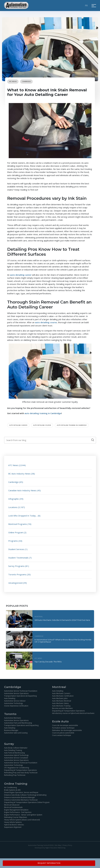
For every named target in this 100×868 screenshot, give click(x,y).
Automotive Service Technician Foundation (21, 691)
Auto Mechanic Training (61, 706)
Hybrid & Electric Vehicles (14, 825)
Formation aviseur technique (63, 728)
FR (86, 6)
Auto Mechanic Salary (60, 703)
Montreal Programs (18, 524)
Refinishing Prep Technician (15, 775)
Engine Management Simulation (16, 810)
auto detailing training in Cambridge (43, 413)
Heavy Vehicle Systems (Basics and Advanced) (22, 820)
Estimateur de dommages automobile (67, 730)
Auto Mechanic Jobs (60, 698)
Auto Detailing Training (13, 750)
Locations (13, 507)
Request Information (49, 863)
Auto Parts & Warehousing (14, 753)
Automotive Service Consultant (16, 758)
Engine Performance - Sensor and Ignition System (23, 815)
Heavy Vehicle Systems (13, 822)
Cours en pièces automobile (63, 733)
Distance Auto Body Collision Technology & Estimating (25, 795)
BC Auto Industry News (19, 474)
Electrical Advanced (12, 805)
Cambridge (26, 81)
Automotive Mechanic (13, 718)
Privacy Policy (67, 845)
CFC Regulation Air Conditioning (17, 768)
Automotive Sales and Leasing (16, 733)
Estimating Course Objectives (16, 817)
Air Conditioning (10, 787)
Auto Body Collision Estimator (16, 748)
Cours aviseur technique (62, 735)
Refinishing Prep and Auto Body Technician (21, 773)
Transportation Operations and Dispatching (21, 725)
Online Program (16, 532)
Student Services (16, 549)
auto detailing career (21, 275)
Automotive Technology (13, 703)
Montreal (39, 617)
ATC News (13, 81)
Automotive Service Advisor (15, 701)
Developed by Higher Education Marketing (50, 848)
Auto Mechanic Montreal (62, 701)
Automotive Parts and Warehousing (18, 723)
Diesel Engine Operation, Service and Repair (21, 792)
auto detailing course (46, 322)
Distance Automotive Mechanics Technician (21, 800)
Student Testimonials (18, 558)
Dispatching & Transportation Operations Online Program (27, 802)
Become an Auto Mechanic (62, 708)
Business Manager (11, 730)
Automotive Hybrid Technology (16, 755)
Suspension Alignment (13, 827)
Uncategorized (15, 583)
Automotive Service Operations (16, 693)
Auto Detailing (10, 698)
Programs (13, 541)
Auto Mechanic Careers (61, 693)
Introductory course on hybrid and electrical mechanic (73, 713)
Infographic (14, 499)
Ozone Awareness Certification (16, 706)
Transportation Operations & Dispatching (20, 696)
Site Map (58, 845)
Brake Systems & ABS (12, 790)
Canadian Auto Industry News (22, 490)
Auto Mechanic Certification (63, 696)
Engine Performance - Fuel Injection (18, 812)
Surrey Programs (16, 566)
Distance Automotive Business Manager (20, 797)
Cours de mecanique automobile (65, 725)
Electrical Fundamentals (13, 807)
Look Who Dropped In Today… (23, 516)
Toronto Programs (17, 574)
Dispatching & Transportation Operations (68, 711)
